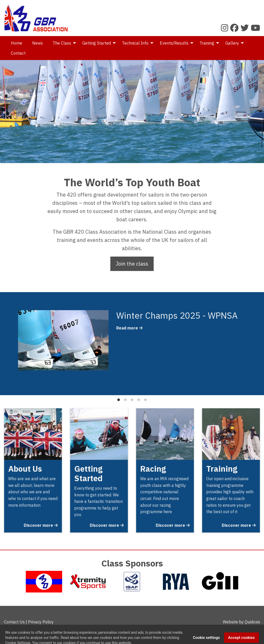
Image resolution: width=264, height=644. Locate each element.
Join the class (132, 264)
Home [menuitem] (16, 43)
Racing (153, 469)
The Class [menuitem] (62, 43)
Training (222, 469)
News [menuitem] (38, 43)
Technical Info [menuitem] (135, 43)
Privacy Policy (41, 622)
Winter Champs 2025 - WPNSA (177, 315)
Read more (129, 328)
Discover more (41, 525)
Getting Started (88, 473)
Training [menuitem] (207, 43)
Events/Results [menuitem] (174, 43)
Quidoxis (252, 622)
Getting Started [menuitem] (97, 43)
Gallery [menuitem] (232, 43)
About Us (25, 469)
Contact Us (14, 622)
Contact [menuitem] (18, 53)
